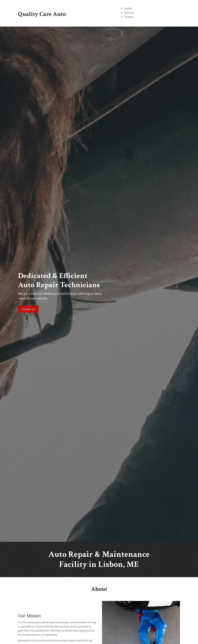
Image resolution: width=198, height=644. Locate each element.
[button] (28, 309)
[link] (128, 8)
